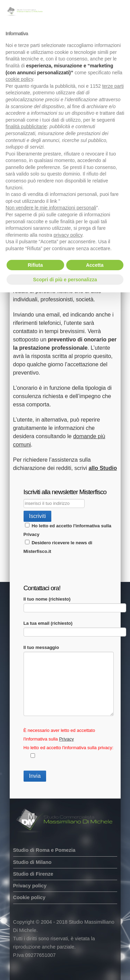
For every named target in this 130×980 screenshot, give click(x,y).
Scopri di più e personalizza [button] (65, 280)
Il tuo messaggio (69, 652)
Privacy (32, 534)
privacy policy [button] (68, 235)
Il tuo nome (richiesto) (75, 603)
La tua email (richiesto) (75, 627)
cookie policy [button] (19, 79)
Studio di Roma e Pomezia (44, 850)
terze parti (113, 86)
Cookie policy (29, 897)
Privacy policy (30, 886)
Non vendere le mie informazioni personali (51, 208)
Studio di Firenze (33, 874)
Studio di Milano (32, 862)
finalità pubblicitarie (26, 126)
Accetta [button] (95, 265)
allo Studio (103, 468)
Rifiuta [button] (35, 265)
